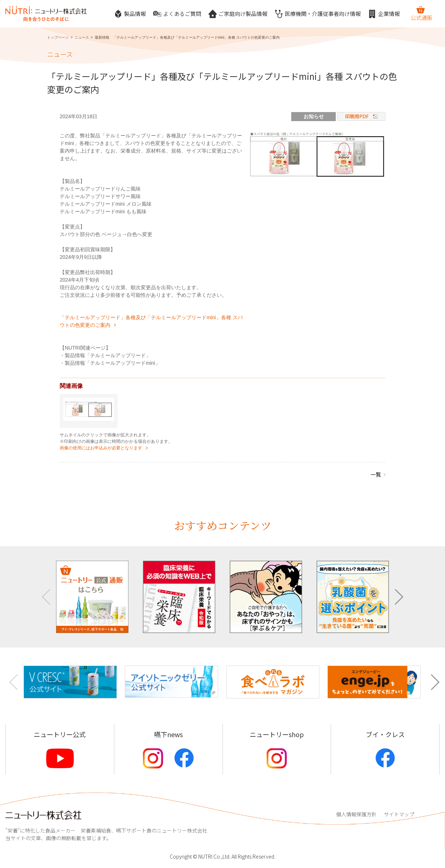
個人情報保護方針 (356, 814)
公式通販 (421, 13)
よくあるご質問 (177, 14)
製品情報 (130, 14)
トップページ (58, 37)
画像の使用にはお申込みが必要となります (101, 448)
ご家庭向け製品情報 (238, 14)
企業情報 (384, 14)
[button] (399, 597)
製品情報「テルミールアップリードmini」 (113, 363)
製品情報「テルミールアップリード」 (108, 355)
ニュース (82, 37)
